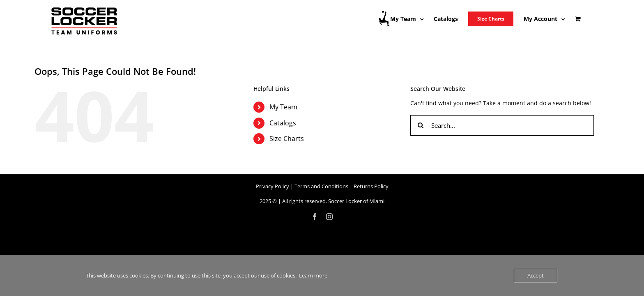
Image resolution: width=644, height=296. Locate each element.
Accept (536, 275)
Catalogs (283, 123)
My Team (283, 107)
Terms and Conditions (321, 186)
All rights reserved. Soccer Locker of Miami (333, 201)
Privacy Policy (273, 186)
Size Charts (287, 139)
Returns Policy (371, 186)
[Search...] (502, 125)
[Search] (421, 125)
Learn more (313, 275)
